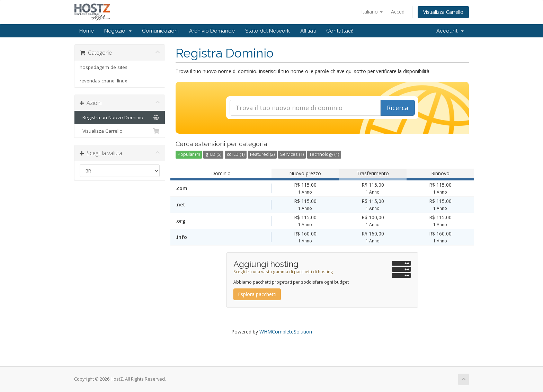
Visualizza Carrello (443, 12)
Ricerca (398, 108)
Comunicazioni (160, 31)
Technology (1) (324, 154)
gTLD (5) (213, 154)
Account (450, 31)
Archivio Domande (212, 31)
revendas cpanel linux (103, 81)
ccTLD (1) (236, 154)
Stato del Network (268, 31)
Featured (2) (262, 154)
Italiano (372, 12)
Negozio (118, 31)
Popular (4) (189, 154)
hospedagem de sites (104, 67)
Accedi (398, 12)
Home (87, 31)
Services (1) (292, 154)
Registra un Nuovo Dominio (120, 117)
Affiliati (308, 31)
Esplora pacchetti (257, 294)
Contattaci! (340, 31)
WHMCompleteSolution (286, 332)
